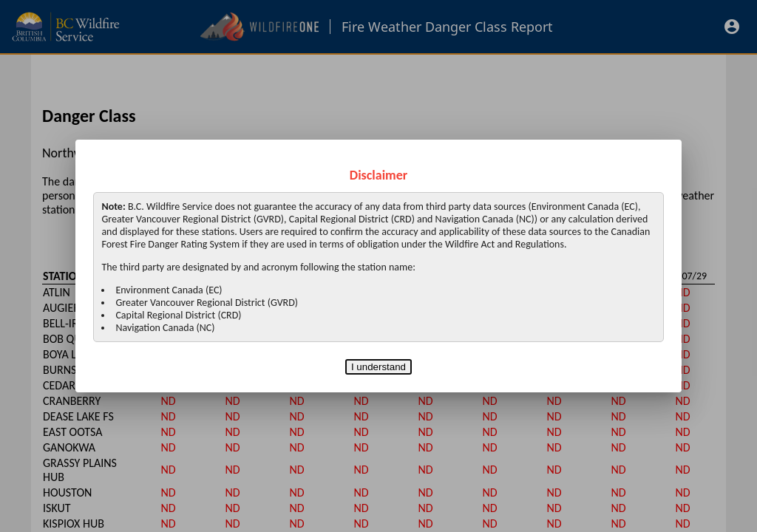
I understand (378, 367)
